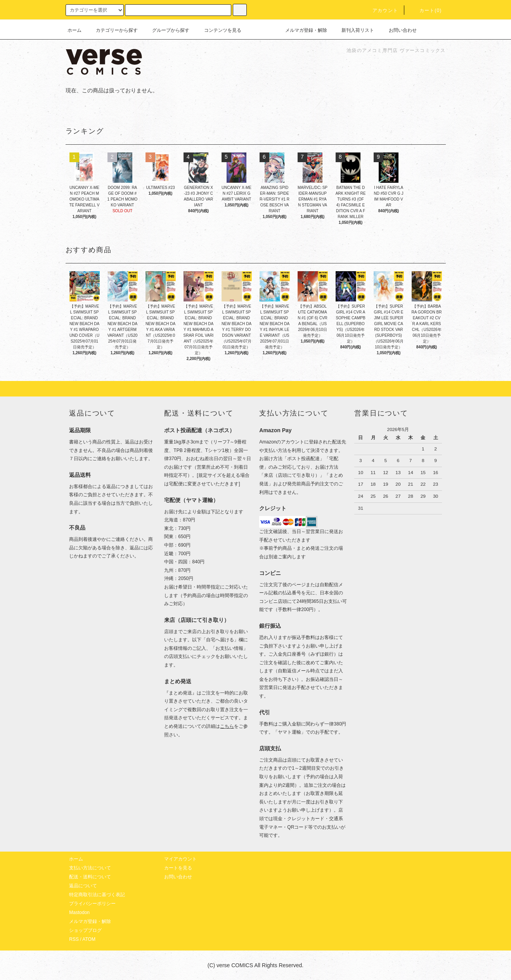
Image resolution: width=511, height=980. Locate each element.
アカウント (381, 10)
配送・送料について (90, 877)
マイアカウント (180, 859)
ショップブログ (85, 930)
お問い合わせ (398, 30)
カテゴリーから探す (112, 30)
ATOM (89, 939)
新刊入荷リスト (353, 30)
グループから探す (166, 30)
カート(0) (426, 10)
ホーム (74, 30)
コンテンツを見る (218, 30)
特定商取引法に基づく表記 (97, 895)
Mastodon (79, 912)
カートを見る (178, 868)
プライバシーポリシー (92, 904)
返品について (83, 886)
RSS (74, 939)
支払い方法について (90, 868)
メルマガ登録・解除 (301, 30)
